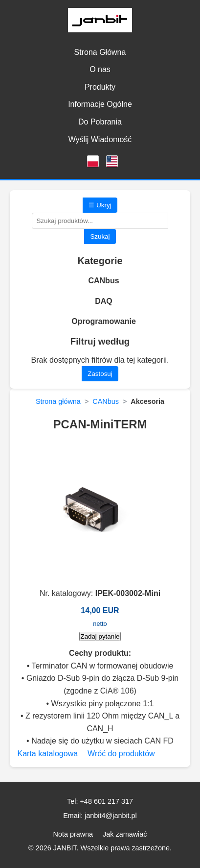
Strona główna (58, 401)
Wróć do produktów (121, 754)
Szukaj (100, 236)
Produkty (100, 87)
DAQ (104, 301)
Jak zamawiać (125, 834)
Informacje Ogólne (100, 104)
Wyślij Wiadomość (100, 139)
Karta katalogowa (47, 754)
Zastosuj (100, 374)
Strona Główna (100, 52)
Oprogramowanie (104, 321)
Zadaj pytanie (100, 636)
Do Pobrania (100, 122)
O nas (100, 69)
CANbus (103, 281)
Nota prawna (73, 834)
